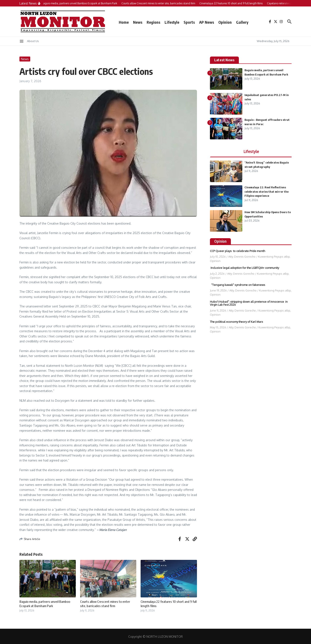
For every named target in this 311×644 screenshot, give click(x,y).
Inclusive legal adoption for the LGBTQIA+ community (245, 268)
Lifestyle (172, 22)
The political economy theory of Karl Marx (236, 322)
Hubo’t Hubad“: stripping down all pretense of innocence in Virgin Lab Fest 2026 (249, 303)
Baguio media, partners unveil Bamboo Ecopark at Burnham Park (45, 604)
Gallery (242, 22)
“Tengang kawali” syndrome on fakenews (238, 285)
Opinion (225, 22)
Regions (153, 22)
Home (124, 22)
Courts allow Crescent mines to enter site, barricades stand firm (105, 604)
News (138, 22)
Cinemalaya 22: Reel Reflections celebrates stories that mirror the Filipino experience (267, 191)
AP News (207, 22)
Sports (189, 22)
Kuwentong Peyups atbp (274, 257)
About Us (33, 41)
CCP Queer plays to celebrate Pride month (237, 251)
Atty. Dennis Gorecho (242, 257)
